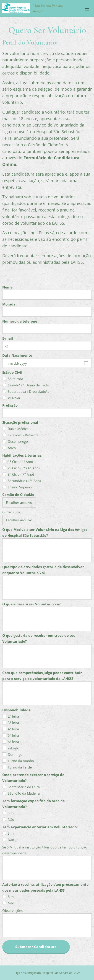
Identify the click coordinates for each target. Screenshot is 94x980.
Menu (87, 9)
